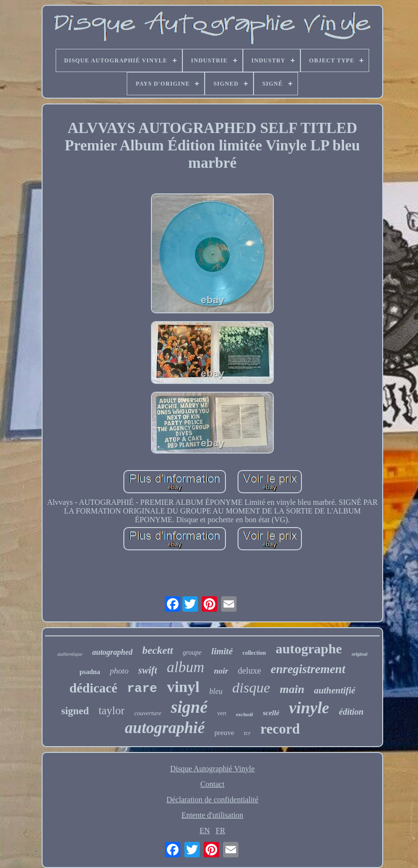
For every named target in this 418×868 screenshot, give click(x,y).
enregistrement (308, 669)
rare (142, 689)
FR (221, 831)
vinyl (183, 687)
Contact (212, 784)
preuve (224, 733)
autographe (309, 649)
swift (148, 670)
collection (254, 653)
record (280, 729)
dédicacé (93, 688)
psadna (90, 672)
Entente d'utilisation (212, 815)
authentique (70, 654)
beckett (158, 650)
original (360, 654)
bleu (216, 691)
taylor (112, 711)
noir (221, 671)
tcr (247, 733)
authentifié (335, 690)
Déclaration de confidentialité (212, 800)
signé (189, 707)
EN (205, 831)
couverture (148, 713)
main (292, 689)
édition (351, 712)
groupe (192, 653)
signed (75, 711)
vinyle (309, 708)
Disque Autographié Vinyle (213, 769)
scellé (271, 713)
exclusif (245, 714)
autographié (165, 728)
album (186, 667)
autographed (112, 652)
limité (222, 651)
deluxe (250, 671)
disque (251, 687)
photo (119, 671)
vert (222, 713)
